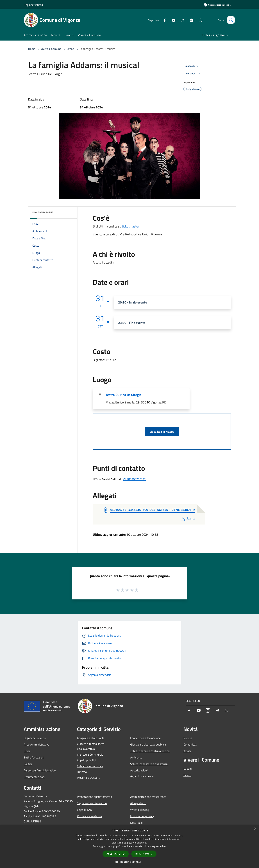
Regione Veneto (33, 5)
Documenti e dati (34, 777)
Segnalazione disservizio (92, 803)
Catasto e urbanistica (90, 766)
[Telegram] (190, 20)
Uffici (27, 751)
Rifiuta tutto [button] (144, 854)
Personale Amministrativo (40, 770)
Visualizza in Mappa (162, 432)
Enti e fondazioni (34, 757)
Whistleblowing (140, 810)
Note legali (137, 823)
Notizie (188, 738)
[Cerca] (231, 20)
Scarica (188, 518)
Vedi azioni (193, 74)
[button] (129, 862)
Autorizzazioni (139, 770)
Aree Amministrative (37, 744)
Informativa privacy (142, 816)
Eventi (71, 49)
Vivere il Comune (51, 49)
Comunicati (190, 744)
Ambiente (136, 757)
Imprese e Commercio (90, 755)
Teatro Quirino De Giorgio (124, 395)
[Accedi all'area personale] (217, 5)
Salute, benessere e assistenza (149, 764)
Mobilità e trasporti (89, 778)
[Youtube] (172, 20)
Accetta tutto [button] (116, 854)
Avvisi (187, 751)
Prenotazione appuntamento (94, 797)
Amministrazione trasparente (148, 797)
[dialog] (129, 846)
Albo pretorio (138, 803)
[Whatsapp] (199, 20)
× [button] (255, 829)
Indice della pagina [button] (43, 212)
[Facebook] (163, 20)
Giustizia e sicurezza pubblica (148, 744)
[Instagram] (181, 20)
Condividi (192, 66)
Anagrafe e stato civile (91, 738)
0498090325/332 (135, 479)
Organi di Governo (35, 738)
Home (32, 49)
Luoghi (188, 769)
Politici (28, 764)
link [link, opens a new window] (164, 846)
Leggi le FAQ (85, 810)
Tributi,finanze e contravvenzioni (150, 751)
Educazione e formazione (145, 738)
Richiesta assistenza (89, 816)
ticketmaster (130, 226)
